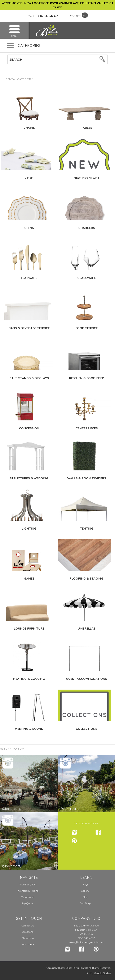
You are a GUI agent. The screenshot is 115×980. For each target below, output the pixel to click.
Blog (85, 897)
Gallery (85, 891)
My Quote (28, 903)
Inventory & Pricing (28, 891)
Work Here (28, 944)
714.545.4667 (43, 16)
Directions (28, 932)
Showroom (28, 938)
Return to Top (12, 749)
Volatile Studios (102, 973)
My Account (28, 897)
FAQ (85, 884)
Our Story (85, 903)
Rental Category (19, 79)
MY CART (75, 16)
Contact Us (28, 926)
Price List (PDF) (28, 884)
